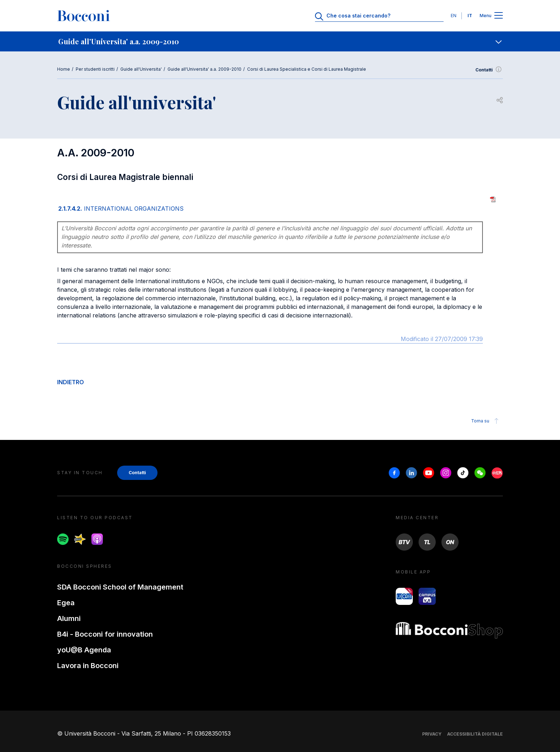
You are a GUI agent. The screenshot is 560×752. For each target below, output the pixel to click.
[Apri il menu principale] (499, 16)
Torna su (486, 421)
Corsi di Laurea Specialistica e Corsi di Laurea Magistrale (307, 69)
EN (454, 16)
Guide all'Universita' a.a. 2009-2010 (204, 69)
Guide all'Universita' (141, 69)
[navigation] (280, 41)
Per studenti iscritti (95, 69)
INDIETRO (71, 382)
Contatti (489, 70)
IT (470, 16)
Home (64, 69)
